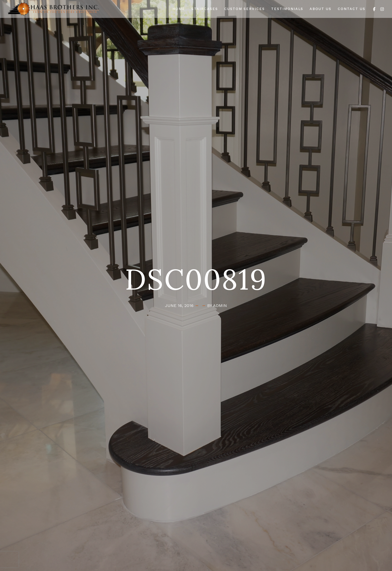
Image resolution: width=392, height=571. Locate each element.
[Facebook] (374, 9)
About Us (321, 9)
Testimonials (287, 9)
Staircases (205, 9)
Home (179, 9)
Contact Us (352, 9)
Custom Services (245, 9)
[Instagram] (382, 9)
